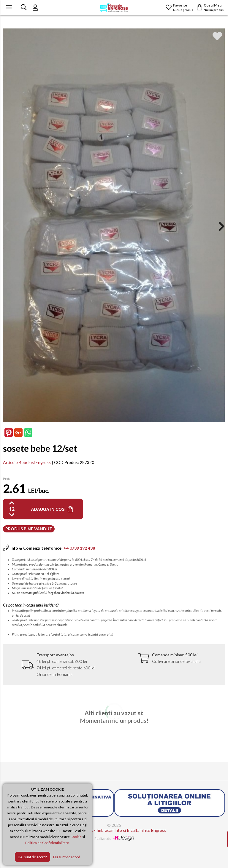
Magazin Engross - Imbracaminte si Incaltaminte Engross (114, 830)
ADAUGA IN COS (48, 509)
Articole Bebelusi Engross (27, 462)
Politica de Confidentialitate (47, 843)
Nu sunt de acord (67, 857)
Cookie (76, 837)
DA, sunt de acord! (33, 857)
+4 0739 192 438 (79, 548)
